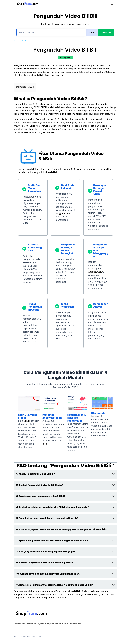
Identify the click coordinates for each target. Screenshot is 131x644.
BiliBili (26, 69)
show (30, 87)
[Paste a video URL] (51, 32)
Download (106, 32)
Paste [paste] (92, 32)
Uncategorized (65, 57)
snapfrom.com (88, 69)
